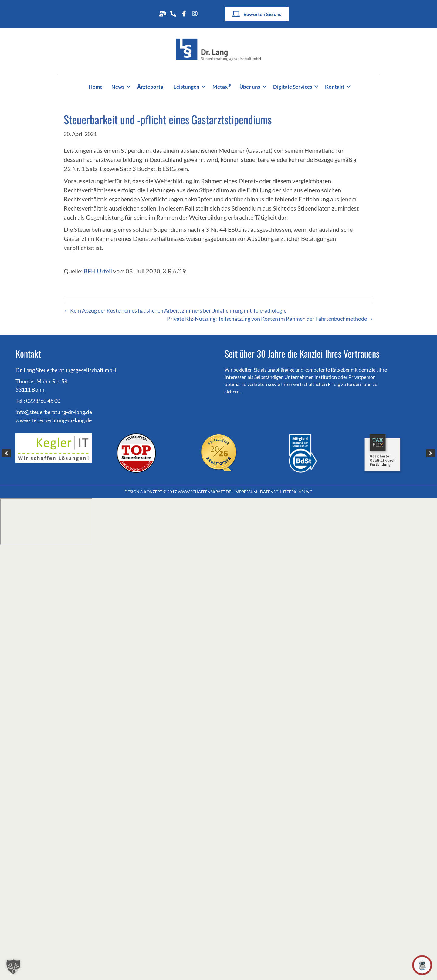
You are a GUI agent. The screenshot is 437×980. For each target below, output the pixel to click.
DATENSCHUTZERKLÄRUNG (286, 492)
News (118, 87)
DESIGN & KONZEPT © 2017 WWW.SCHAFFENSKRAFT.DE (178, 492)
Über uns (250, 87)
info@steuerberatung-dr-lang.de (54, 412)
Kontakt (335, 87)
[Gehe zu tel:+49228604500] (173, 13)
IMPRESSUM (246, 492)
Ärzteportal (151, 87)
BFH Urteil (98, 271)
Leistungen (186, 87)
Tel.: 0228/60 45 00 (38, 401)
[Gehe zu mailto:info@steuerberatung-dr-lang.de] (162, 13)
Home (96, 87)
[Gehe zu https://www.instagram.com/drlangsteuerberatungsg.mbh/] (195, 13)
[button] (128, 87)
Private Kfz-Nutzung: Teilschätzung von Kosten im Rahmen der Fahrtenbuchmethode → (270, 319)
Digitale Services (293, 87)
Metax (222, 86)
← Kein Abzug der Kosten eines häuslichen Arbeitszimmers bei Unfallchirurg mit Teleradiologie (175, 310)
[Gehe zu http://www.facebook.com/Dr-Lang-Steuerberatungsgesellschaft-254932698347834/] (184, 13)
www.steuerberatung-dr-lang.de (54, 420)
